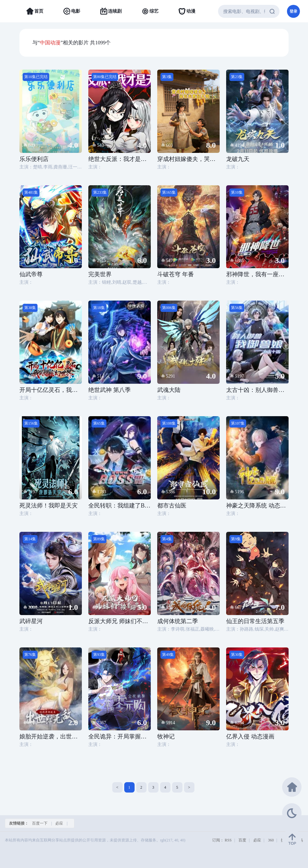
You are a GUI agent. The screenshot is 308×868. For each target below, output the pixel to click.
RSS (228, 840)
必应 (59, 823)
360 (271, 840)
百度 (242, 840)
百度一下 (40, 823)
